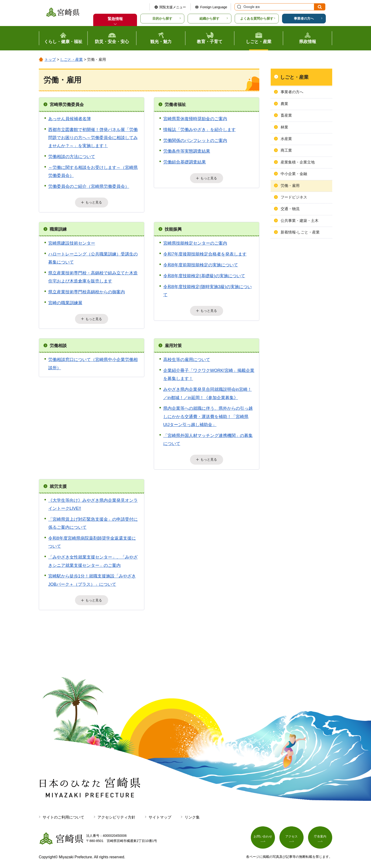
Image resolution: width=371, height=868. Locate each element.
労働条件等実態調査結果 (187, 151)
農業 (284, 104)
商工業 (286, 150)
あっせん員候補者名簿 (70, 119)
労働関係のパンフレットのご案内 (195, 141)
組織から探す (209, 18)
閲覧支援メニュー (173, 7)
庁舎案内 (320, 834)
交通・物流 (290, 209)
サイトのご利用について (63, 814)
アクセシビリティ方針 (116, 814)
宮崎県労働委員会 (67, 105)
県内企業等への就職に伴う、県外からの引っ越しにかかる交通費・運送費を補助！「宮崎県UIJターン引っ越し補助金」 (208, 415)
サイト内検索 (238, 7)
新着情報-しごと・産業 (300, 232)
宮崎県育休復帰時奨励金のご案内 (195, 119)
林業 (284, 127)
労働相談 (58, 344)
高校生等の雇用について (187, 358)
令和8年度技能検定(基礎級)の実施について (204, 275)
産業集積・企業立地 (298, 162)
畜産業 (286, 115)
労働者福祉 (175, 105)
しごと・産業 (71, 59)
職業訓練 (58, 228)
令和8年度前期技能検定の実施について (201, 264)
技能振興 (173, 228)
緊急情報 (115, 19)
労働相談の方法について (72, 157)
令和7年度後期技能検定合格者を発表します (205, 253)
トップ (50, 59)
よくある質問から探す (257, 18)
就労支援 (58, 484)
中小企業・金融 (294, 174)
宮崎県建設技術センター (72, 242)
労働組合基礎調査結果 (185, 162)
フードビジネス (294, 197)
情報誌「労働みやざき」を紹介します (199, 130)
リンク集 (192, 814)
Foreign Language (214, 7)
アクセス (291, 834)
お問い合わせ (263, 834)
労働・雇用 (290, 186)
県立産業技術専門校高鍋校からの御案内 (87, 291)
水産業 (286, 139)
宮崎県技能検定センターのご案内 (195, 242)
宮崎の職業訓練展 (65, 302)
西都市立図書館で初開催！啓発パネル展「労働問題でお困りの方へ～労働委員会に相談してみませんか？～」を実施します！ (93, 138)
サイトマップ (160, 814)
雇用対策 (173, 344)
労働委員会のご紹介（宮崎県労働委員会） (89, 186)
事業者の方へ (304, 18)
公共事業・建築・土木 (300, 221)
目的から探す (162, 18)
